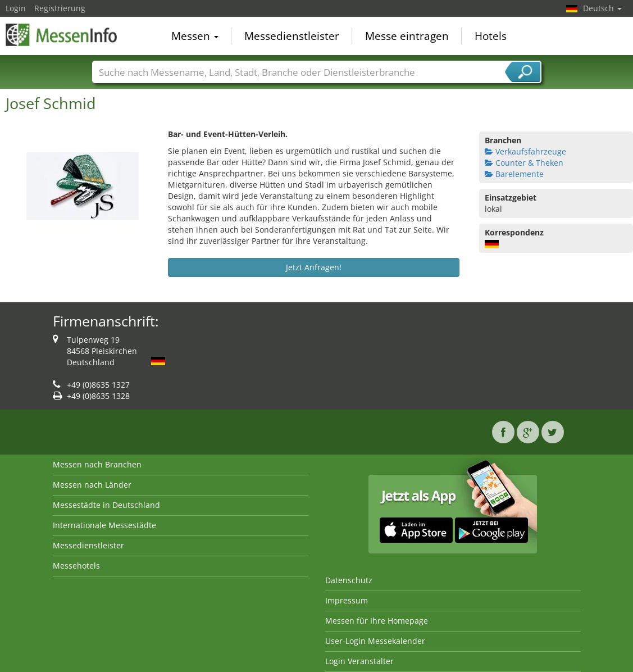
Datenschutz (349, 580)
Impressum (347, 600)
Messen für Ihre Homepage (377, 621)
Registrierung (60, 8)
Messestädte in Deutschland (106, 505)
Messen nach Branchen (97, 464)
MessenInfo (62, 35)
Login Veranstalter (359, 661)
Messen (195, 36)
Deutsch (602, 8)
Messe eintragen (407, 36)
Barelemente (514, 174)
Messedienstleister (292, 36)
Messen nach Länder (92, 485)
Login (16, 8)
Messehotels (76, 566)
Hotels (491, 36)
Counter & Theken (524, 163)
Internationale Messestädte (104, 525)
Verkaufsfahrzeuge (525, 151)
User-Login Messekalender (375, 641)
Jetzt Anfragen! (314, 267)
